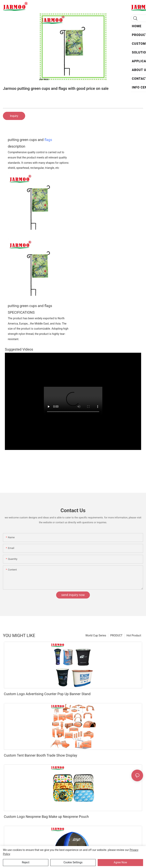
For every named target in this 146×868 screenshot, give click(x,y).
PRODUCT (116, 635)
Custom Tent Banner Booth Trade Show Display (41, 755)
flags (48, 140)
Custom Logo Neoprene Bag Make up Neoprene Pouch (46, 817)
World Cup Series (96, 635)
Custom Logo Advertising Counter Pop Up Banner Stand (47, 694)
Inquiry (14, 116)
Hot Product (134, 635)
